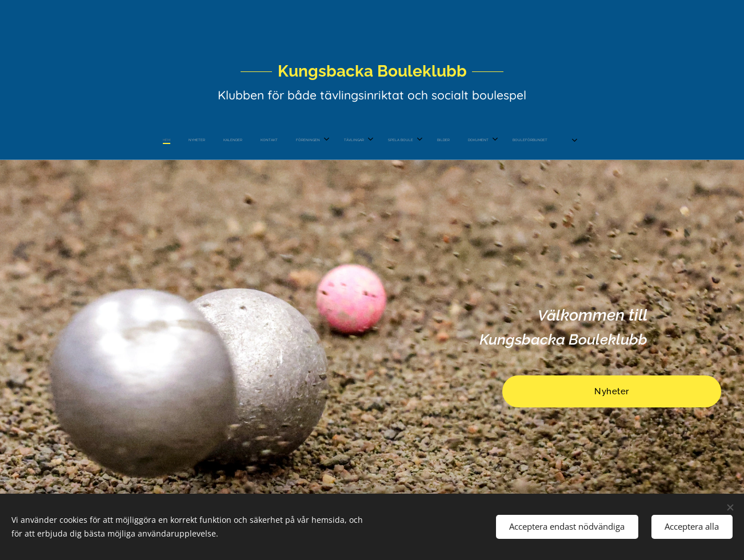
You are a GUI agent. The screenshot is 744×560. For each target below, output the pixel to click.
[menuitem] (274, 140)
